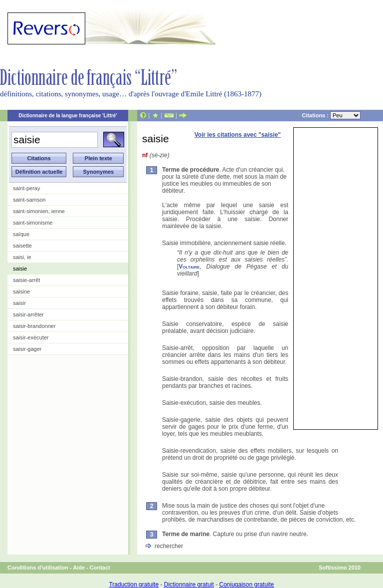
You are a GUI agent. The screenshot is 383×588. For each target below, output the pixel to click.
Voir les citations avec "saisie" (238, 135)
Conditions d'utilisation (38, 568)
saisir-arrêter (28, 314)
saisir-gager (27, 349)
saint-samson (29, 200)
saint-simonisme (33, 223)
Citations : (331, 115)
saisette (22, 246)
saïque (21, 234)
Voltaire (189, 267)
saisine (21, 292)
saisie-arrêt (26, 280)
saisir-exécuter (31, 337)
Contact (100, 568)
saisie (20, 269)
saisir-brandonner (34, 326)
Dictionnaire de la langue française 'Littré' (68, 116)
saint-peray (26, 188)
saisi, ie (22, 257)
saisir (19, 303)
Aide (79, 568)
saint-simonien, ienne (39, 211)
